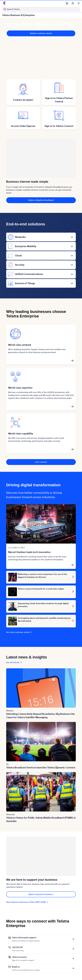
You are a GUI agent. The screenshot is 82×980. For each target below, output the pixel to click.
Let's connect (41, 462)
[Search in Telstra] (41, 9)
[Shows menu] (79, 3)
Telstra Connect (23, 957)
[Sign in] (73, 3)
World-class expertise (20, 388)
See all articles (14, 662)
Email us (26, 967)
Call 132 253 (18, 947)
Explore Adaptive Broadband (41, 200)
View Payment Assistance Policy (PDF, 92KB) (27, 902)
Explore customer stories (41, 33)
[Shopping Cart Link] (67, 3)
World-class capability (21, 434)
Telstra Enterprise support (26, 938)
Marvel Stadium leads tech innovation (29, 552)
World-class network (20, 345)
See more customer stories (19, 632)
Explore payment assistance (41, 894)
